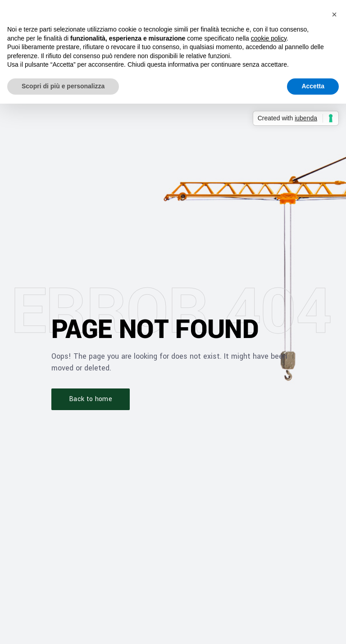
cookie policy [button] (269, 38)
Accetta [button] (313, 86)
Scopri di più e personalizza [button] (63, 86)
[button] (334, 14)
